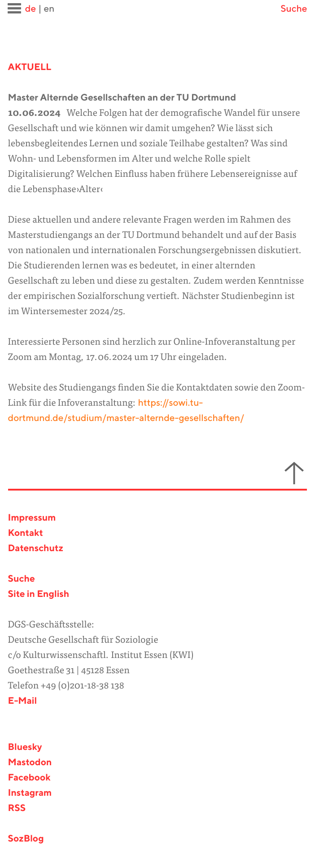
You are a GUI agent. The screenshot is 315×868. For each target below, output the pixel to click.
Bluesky (25, 747)
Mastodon (30, 763)
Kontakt (26, 533)
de (31, 9)
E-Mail (23, 701)
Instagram (30, 793)
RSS (17, 809)
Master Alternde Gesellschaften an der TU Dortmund (122, 98)
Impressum (32, 518)
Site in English (39, 594)
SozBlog (26, 839)
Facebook (29, 778)
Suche (294, 9)
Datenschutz (36, 549)
